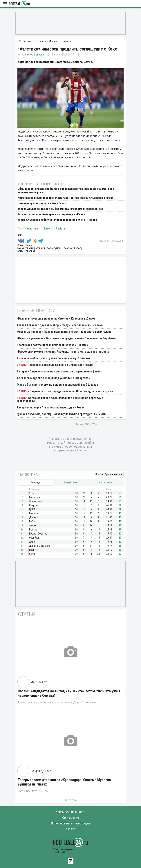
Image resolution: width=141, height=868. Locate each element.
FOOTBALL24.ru (19, 4)
